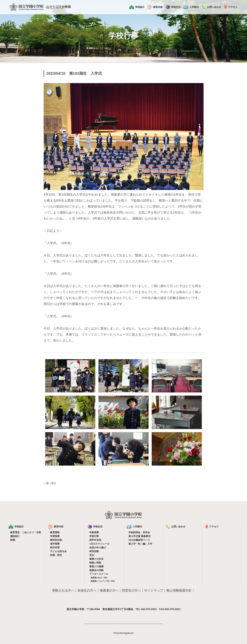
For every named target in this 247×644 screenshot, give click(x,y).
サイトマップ (154, 590)
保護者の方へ (109, 590)
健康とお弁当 (96, 559)
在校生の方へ (87, 590)
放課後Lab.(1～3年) (99, 578)
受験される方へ (63, 590)
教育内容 (155, 7)
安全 (92, 555)
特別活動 (94, 551)
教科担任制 (56, 540)
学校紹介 (137, 7)
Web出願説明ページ (139, 540)
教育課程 (55, 532)
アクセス (231, 7)
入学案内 (191, 7)
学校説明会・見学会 (139, 532)
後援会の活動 (96, 570)
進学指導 (55, 544)
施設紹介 (15, 536)
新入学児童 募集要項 (139, 536)
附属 (13, 540)
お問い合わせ (212, 7)
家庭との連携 (96, 566)
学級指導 (94, 532)
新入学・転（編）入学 (140, 544)
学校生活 (173, 7)
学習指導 (55, 536)
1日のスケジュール (99, 544)
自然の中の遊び (98, 547)
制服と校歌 (95, 563)
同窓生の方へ (131, 590)
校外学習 (55, 547)
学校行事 (94, 536)
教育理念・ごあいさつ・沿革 (26, 532)
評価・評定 (56, 555)
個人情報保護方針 (179, 590)
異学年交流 (95, 540)
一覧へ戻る (50, 483)
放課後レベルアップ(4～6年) (103, 581)
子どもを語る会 (58, 551)
